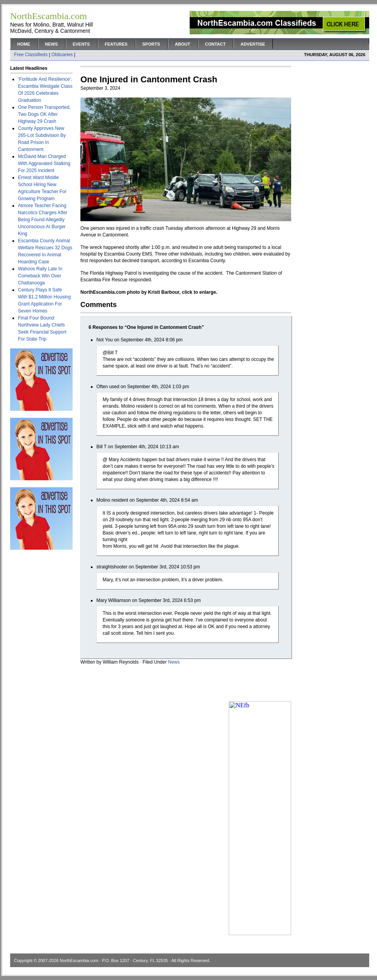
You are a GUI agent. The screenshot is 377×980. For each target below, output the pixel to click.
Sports (151, 44)
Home (24, 44)
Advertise (253, 44)
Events (81, 44)
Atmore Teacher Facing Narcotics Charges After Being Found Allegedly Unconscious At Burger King (43, 220)
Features (116, 44)
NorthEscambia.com (79, 960)
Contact (215, 44)
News (51, 44)
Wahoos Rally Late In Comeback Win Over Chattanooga (40, 276)
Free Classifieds (31, 55)
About (182, 44)
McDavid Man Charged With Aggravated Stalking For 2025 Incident (44, 163)
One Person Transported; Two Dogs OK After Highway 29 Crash (44, 114)
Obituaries (62, 55)
